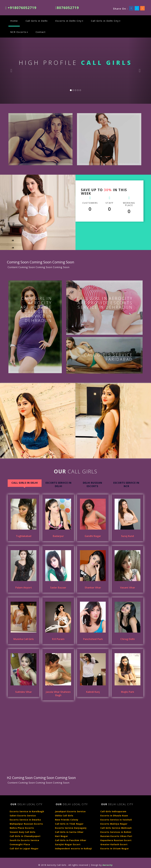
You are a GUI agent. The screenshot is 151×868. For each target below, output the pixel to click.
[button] (11, 71)
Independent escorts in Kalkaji (73, 849)
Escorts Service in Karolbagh (27, 811)
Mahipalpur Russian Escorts (26, 824)
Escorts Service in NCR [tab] (126, 484)
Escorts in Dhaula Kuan (114, 816)
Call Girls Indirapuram (113, 811)
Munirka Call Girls (24, 639)
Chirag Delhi (127, 639)
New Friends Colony (67, 820)
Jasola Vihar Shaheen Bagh (58, 693)
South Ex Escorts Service (24, 840)
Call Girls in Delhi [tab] (25, 483)
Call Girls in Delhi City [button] (106, 21)
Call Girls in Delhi (37, 21)
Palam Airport (24, 587)
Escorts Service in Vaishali (116, 820)
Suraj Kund (127, 536)
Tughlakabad (24, 536)
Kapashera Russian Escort (116, 840)
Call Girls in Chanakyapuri (25, 836)
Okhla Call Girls (64, 816)
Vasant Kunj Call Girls (23, 832)
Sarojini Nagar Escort (68, 844)
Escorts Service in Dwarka (25, 820)
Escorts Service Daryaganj (71, 828)
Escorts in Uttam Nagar (115, 849)
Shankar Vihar (93, 587)
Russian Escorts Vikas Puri (116, 836)
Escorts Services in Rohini (116, 832)
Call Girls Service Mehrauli (116, 828)
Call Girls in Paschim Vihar (71, 840)
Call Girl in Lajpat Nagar (24, 849)
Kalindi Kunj (93, 692)
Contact (41, 32)
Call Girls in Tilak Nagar (69, 824)
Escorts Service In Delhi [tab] (59, 484)
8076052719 (67, 8)
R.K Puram (58, 639)
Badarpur (58, 536)
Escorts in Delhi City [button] (69, 21)
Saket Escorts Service (23, 816)
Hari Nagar (61, 836)
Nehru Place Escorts (22, 828)
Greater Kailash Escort (114, 844)
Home (15, 21)
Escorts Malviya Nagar (114, 824)
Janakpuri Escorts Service (70, 811)
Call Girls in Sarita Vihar (69, 832)
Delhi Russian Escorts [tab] (93, 484)
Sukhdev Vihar (24, 692)
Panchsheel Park (93, 639)
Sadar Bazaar (58, 587)
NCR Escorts (19, 32)
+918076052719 (21, 8)
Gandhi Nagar (93, 536)
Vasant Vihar (128, 587)
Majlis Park (127, 692)
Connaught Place (20, 844)
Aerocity (108, 865)
